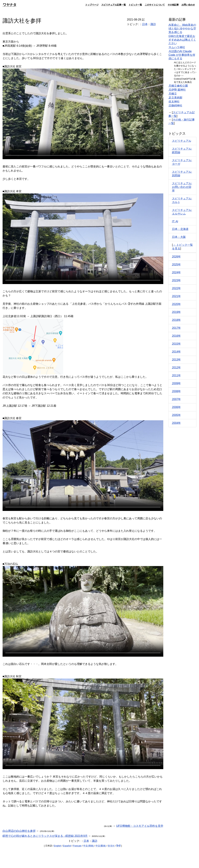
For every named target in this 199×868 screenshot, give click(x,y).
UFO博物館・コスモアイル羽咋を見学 (140, 826)
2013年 (177, 360)
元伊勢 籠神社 (177, 90)
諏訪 (153, 24)
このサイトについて (155, 5)
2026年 (177, 257)
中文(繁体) (101, 846)
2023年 (177, 280)
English (57, 846)
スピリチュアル (182, 141)
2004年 (177, 423)
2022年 (177, 288)
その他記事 (173, 5)
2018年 (177, 320)
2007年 (177, 399)
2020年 (177, 304)
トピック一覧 (135, 5)
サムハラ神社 (177, 47)
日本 (145, 24)
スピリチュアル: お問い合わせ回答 (182, 187)
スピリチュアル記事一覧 (114, 5)
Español (67, 846)
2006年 (177, 407)
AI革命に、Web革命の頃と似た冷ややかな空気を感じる (182, 29)
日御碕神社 (175, 106)
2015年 (177, 344)
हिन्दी (118, 846)
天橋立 (173, 94)
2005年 (177, 415)
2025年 (177, 264)
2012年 (177, 368)
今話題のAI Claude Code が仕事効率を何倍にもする (182, 55)
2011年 (177, 375)
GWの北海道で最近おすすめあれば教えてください (182, 40)
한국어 (111, 846)
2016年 (177, 336)
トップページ (92, 5)
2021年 (177, 296)
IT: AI (175, 221)
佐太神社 (174, 102)
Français (77, 846)
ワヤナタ (10, 5)
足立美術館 (175, 98)
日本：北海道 (180, 229)
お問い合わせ (188, 5)
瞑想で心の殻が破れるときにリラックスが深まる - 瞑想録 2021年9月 (45, 836)
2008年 (177, 391)
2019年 (177, 312)
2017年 (177, 328)
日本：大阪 (179, 237)
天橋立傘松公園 (178, 86)
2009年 (177, 383)
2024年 (177, 272)
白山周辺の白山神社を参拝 (19, 831)
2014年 (177, 352)
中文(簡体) (89, 846)
